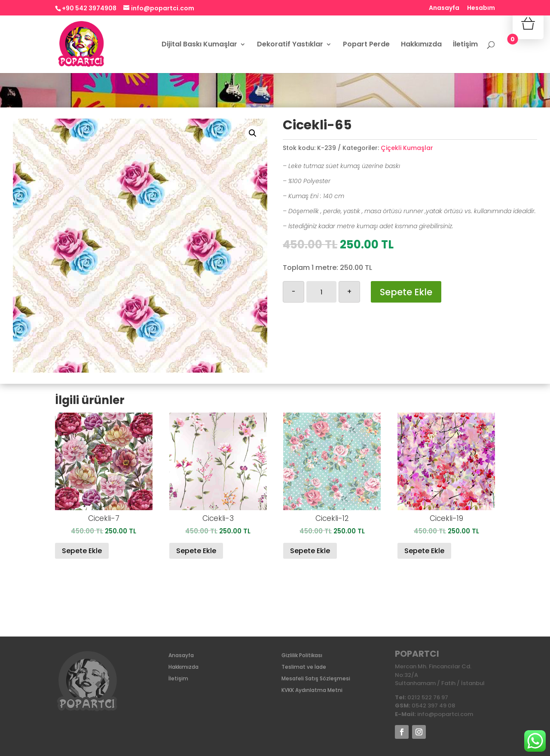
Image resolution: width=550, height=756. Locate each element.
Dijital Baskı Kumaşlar (199, 45)
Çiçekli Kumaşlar (407, 148)
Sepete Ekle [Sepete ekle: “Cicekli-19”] (424, 551)
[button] (253, 133)
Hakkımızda (421, 45)
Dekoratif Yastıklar (290, 45)
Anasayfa (444, 8)
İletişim (465, 45)
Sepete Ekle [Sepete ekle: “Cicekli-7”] (82, 551)
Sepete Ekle (406, 292)
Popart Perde (366, 45)
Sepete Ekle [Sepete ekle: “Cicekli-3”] (196, 551)
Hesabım (481, 8)
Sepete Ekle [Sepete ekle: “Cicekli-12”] (310, 551)
